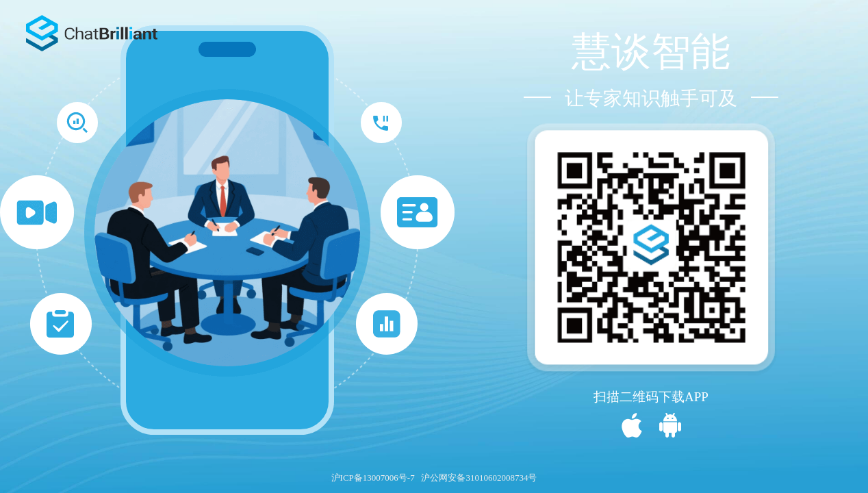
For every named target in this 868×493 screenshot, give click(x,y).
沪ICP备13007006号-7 (373, 478)
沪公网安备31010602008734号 (479, 478)
